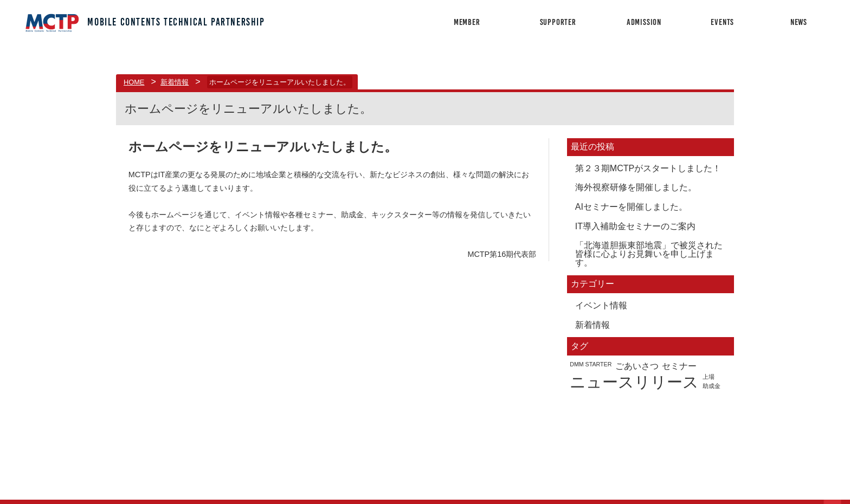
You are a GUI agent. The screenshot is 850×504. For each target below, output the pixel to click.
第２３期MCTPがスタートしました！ (648, 168)
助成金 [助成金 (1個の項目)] (711, 386)
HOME (134, 82)
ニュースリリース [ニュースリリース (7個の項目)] (634, 382)
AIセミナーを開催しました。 (631, 207)
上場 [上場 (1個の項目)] (709, 377)
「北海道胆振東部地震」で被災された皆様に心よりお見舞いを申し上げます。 (649, 254)
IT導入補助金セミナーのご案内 (635, 226)
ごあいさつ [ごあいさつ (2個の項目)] (637, 366)
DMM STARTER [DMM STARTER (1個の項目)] (591, 364)
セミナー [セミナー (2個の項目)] (679, 366)
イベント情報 (601, 305)
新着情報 (175, 82)
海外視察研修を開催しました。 (636, 187)
